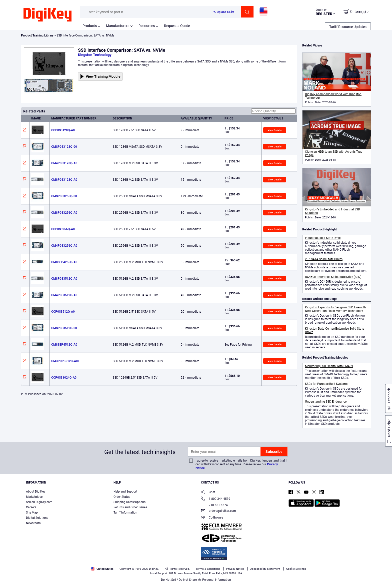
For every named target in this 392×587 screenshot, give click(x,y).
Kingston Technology (95, 55)
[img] (47, 15)
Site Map (32, 513)
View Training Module (103, 76)
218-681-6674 (214, 505)
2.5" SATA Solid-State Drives (324, 259)
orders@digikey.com (218, 511)
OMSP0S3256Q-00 (64, 196)
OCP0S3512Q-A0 (63, 312)
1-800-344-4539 (216, 499)
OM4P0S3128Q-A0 (64, 163)
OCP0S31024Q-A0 (64, 378)
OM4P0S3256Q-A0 (64, 246)
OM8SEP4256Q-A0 (64, 262)
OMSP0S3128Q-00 (64, 147)
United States (102, 569)
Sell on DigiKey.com (39, 502)
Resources (147, 26)
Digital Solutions (37, 518)
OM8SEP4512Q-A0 (64, 345)
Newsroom (33, 523)
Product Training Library (37, 35)
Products (90, 26)
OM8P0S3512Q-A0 (64, 279)
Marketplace (34, 497)
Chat (208, 492)
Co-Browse (212, 518)
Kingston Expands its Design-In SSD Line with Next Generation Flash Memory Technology (335, 309)
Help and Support (125, 492)
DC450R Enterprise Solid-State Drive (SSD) (333, 277)
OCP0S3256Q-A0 (63, 229)
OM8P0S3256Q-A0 (64, 213)
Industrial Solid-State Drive (323, 238)
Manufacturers (118, 26)
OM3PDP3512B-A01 (65, 361)
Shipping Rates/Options (129, 502)
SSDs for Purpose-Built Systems (326, 384)
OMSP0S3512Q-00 (64, 328)
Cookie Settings (296, 569)
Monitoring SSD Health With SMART (329, 366)
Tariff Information (125, 513)
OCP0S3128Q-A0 (63, 130)
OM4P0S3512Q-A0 (64, 295)
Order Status (122, 497)
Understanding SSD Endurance (326, 402)
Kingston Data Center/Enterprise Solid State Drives (334, 330)
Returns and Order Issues (130, 507)
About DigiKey (36, 492)
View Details (275, 130)
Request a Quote (177, 26)
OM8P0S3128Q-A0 (64, 180)
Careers (31, 507)
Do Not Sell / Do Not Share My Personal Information (196, 580)
